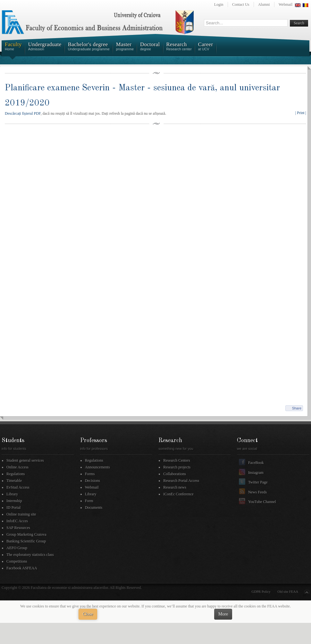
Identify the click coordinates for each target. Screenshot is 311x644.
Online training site (21, 514)
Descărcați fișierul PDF (23, 113)
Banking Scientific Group (26, 541)
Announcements (97, 467)
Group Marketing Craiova (26, 534)
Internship (14, 501)
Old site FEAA (288, 591)
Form (89, 501)
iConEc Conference (178, 494)
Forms (90, 474)
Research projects (177, 467)
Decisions (92, 481)
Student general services (25, 460)
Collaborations (175, 474)
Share (297, 408)
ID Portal (13, 508)
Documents (94, 508)
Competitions (17, 561)
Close (88, 614)
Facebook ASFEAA (22, 568)
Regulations (16, 474)
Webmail (286, 4)
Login (219, 4)
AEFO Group (17, 548)
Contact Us (241, 4)
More (223, 614)
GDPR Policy (261, 591)
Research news (175, 487)
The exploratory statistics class (30, 555)
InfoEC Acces (17, 521)
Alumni (264, 4)
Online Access (17, 467)
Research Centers (177, 460)
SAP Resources (18, 528)
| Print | (301, 113)
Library (12, 494)
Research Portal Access (181, 481)
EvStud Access (18, 487)
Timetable (14, 481)
